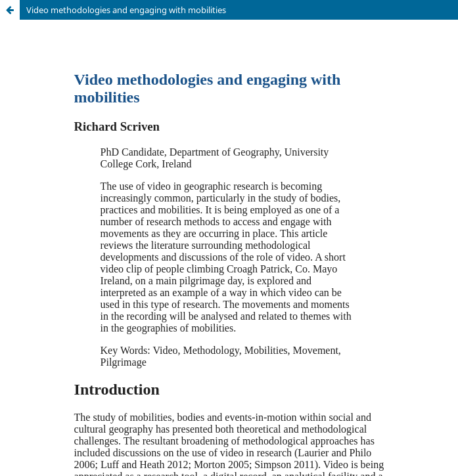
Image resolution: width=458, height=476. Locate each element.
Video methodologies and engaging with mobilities (126, 10)
